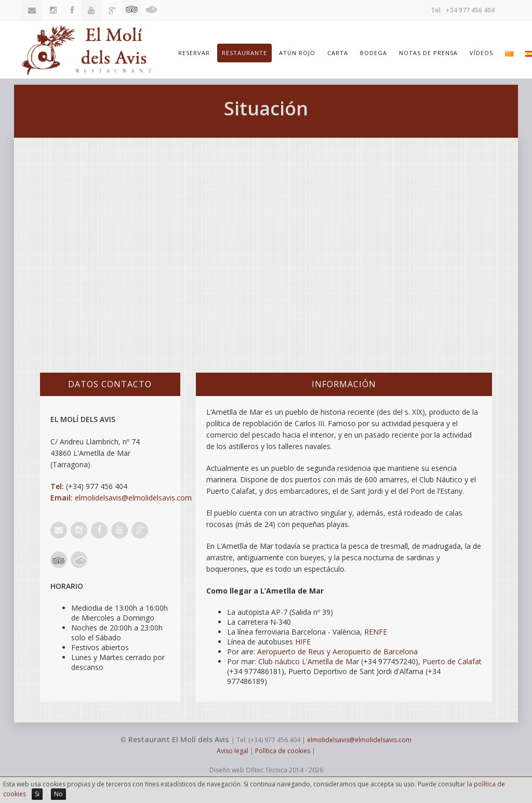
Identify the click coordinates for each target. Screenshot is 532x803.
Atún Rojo (297, 53)
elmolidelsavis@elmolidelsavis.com (133, 498)
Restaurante (244, 53)
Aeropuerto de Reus (291, 651)
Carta (338, 53)
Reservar (194, 53)
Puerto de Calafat (452, 661)
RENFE (376, 632)
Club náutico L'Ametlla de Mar (309, 661)
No (58, 794)
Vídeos (481, 53)
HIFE (303, 642)
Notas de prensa (428, 53)
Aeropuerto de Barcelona (375, 651)
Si (37, 794)
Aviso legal (232, 751)
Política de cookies (283, 751)
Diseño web (227, 770)
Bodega (374, 53)
